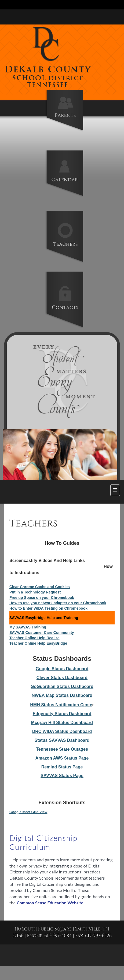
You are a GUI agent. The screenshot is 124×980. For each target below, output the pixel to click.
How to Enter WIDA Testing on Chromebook (48, 608)
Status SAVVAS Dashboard (62, 740)
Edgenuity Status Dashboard (62, 714)
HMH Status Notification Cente (61, 705)
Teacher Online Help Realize (34, 638)
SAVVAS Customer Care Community (42, 633)
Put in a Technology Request (35, 592)
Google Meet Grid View (28, 812)
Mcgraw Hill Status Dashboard (62, 723)
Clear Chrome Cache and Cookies (40, 587)
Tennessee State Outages (62, 749)
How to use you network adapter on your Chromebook (58, 603)
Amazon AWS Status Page (62, 758)
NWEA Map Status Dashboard (62, 695)
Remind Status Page (62, 767)
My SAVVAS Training (28, 627)
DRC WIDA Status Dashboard (62, 731)
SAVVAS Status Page (62, 776)
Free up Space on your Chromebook (42, 598)
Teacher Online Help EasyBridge (38, 643)
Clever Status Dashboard (62, 678)
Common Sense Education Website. (50, 903)
